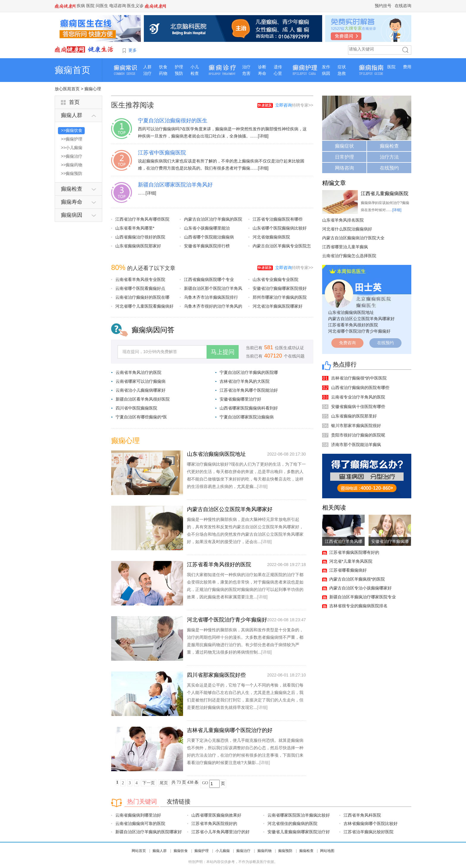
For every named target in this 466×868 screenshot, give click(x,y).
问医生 (102, 6)
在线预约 (389, 168)
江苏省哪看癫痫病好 (348, 570)
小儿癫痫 (223, 851)
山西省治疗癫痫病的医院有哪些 (360, 388)
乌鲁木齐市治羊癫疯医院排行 (211, 297)
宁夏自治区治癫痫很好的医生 (173, 121)
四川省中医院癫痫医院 (136, 408)
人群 (147, 67)
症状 (342, 67)
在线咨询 (403, 6)
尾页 (164, 783)
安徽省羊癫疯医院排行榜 (207, 246)
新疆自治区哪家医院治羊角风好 (175, 185)
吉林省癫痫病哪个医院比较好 (371, 823)
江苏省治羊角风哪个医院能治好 (249, 390)
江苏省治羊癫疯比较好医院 (369, 832)
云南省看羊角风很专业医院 (140, 279)
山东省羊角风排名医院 (343, 220)
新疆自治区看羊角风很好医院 (143, 399)
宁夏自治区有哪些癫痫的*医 (141, 417)
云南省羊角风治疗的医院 (138, 372)
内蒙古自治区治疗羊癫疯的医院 (213, 219)
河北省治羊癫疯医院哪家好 (278, 306)
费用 (407, 67)
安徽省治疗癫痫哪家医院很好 (280, 288)
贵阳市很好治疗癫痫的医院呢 (358, 435)
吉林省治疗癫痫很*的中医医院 (359, 378)
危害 (246, 73)
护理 (179, 67)
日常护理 (344, 157)
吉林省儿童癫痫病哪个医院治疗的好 (230, 730)
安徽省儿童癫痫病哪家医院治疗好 (299, 832)
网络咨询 (344, 168)
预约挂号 (383, 6)
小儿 (195, 67)
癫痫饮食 (181, 851)
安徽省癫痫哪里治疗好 (240, 399)
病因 (326, 73)
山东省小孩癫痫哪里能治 (207, 228)
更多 (133, 50)
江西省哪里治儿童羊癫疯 (345, 247)
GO (205, 783)
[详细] (263, 136)
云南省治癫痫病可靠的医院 (140, 823)
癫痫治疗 (243, 851)
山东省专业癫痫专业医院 (275, 279)
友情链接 (179, 801)
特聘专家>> (294, 105)
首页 (74, 102)
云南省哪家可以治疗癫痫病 (141, 381)
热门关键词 (142, 801)
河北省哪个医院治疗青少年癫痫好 (227, 620)
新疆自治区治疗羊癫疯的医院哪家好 (149, 832)
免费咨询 (347, 343)
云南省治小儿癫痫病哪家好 (141, 390)
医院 (90, 6)
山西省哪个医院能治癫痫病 (209, 237)
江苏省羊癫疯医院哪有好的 (354, 552)
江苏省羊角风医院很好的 (214, 823)
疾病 (81, 6)
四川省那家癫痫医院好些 (216, 675)
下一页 (149, 783)
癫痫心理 (93, 89)
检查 (195, 73)
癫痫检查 (389, 146)
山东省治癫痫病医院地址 (216, 454)
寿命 (262, 73)
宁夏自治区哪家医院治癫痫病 (247, 417)
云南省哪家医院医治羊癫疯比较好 (299, 815)
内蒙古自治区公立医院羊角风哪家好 (230, 509)
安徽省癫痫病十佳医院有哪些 (358, 407)
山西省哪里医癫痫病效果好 (216, 815)
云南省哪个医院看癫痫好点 (140, 288)
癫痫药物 (265, 851)
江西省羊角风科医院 (362, 815)
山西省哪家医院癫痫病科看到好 (249, 408)
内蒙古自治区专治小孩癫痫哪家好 (360, 588)
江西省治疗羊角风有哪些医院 (142, 219)
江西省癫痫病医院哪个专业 (209, 279)
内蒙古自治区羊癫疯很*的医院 (357, 579)
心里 (278, 73)
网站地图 (327, 851)
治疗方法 (389, 157)
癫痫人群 (160, 851)
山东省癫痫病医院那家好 (138, 246)
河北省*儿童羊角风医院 (351, 561)
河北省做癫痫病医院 (271, 237)
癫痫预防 (285, 851)
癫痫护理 (201, 851)
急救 (342, 73)
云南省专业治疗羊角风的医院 (358, 397)
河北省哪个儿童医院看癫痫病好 (144, 306)
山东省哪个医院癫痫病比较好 (280, 228)
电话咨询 (118, 6)
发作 (326, 67)
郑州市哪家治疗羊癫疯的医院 (280, 297)
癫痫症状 (344, 146)
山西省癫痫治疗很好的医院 (140, 237)
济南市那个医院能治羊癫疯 (356, 445)
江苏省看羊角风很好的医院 (219, 565)
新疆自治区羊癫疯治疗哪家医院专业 (363, 597)
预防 (179, 73)
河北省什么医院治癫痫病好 (347, 229)
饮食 (163, 67)
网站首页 (139, 851)
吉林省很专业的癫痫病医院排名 (358, 606)
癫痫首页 (73, 70)
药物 (163, 73)
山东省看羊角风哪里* (135, 228)
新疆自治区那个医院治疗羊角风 (213, 288)
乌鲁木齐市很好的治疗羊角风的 (213, 306)
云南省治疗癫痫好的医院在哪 (142, 297)
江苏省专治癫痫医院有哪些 (278, 219)
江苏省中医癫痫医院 (162, 153)
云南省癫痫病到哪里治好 (138, 815)
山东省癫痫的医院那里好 (354, 416)
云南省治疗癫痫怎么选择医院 (349, 256)
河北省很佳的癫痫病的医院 (292, 823)
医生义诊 (135, 6)
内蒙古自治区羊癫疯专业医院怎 (282, 246)
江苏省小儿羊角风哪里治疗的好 (221, 832)
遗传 (278, 67)
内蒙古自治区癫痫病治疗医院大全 (353, 238)
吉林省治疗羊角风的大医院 (245, 381)
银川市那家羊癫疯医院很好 (356, 426)
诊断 (262, 67)
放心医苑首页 (67, 89)
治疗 (147, 73)
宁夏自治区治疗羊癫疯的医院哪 (249, 372)
